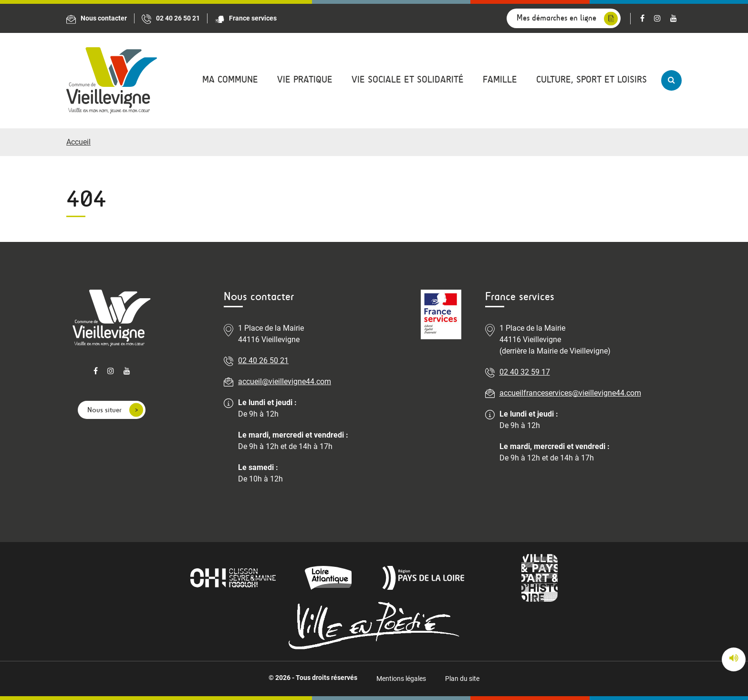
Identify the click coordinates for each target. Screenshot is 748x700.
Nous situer (104, 410)
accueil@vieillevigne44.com (285, 381)
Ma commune (230, 79)
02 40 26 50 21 (263, 360)
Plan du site (462, 679)
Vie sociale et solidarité (408, 79)
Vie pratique (305, 79)
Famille (500, 79)
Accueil (78, 142)
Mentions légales (401, 679)
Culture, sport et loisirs (592, 79)
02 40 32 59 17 (525, 372)
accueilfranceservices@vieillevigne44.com (570, 393)
